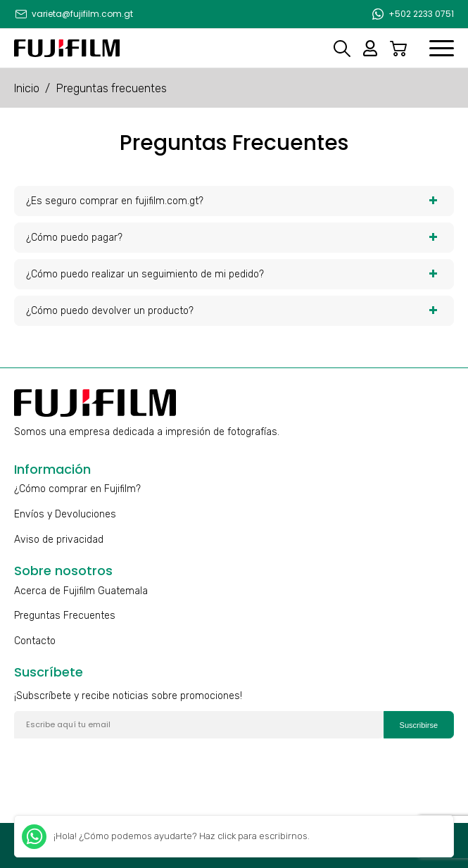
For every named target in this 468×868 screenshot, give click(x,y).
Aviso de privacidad (59, 540)
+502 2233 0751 (421, 14)
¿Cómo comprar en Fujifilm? (77, 489)
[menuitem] (74, 14)
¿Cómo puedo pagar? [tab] (233, 238)
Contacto (35, 641)
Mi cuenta (370, 49)
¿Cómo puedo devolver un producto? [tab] (233, 311)
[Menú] (442, 48)
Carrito (398, 49)
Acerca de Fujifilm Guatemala (81, 591)
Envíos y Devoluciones (65, 514)
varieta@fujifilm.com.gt (82, 14)
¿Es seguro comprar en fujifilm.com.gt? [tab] (233, 201)
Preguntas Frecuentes (65, 616)
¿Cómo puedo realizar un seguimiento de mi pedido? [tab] (233, 274)
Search (342, 49)
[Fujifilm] (67, 48)
